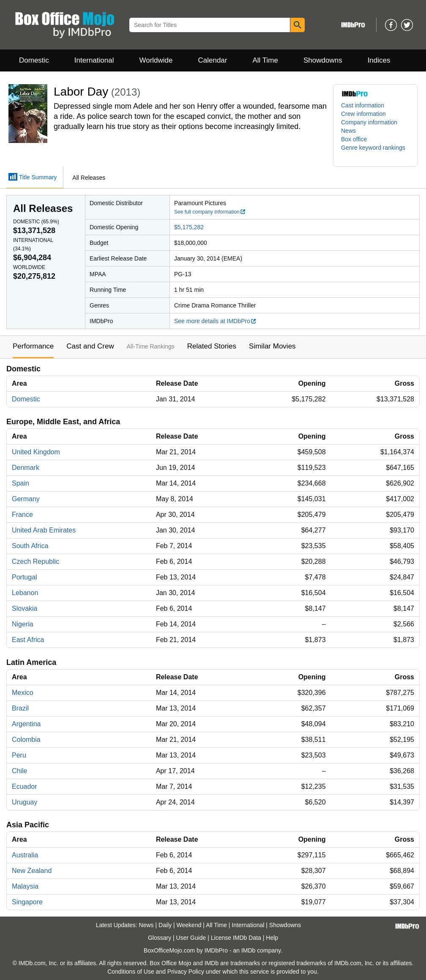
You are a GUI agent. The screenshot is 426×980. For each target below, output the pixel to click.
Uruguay (25, 802)
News (348, 131)
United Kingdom (36, 452)
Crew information (363, 114)
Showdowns (323, 60)
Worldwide (156, 60)
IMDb (248, 950)
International (94, 60)
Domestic (34, 60)
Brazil (20, 708)
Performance (33, 346)
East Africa (28, 640)
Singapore (27, 902)
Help (272, 938)
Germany (26, 499)
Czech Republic (35, 561)
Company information (369, 122)
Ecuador (25, 786)
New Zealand (32, 871)
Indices (379, 60)
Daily (165, 925)
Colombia (26, 740)
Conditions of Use (131, 972)
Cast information (363, 105)
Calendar (213, 60)
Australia (25, 855)
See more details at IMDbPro (215, 321)
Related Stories (212, 346)
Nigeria (23, 624)
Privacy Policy (186, 972)
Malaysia (25, 886)
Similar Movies (272, 346)
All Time (265, 60)
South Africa (30, 546)
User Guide (191, 938)
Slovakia (25, 608)
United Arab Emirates (44, 530)
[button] (375, 152)
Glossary (160, 938)
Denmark (26, 468)
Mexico (23, 693)
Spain (20, 483)
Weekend (189, 925)
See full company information (210, 212)
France (22, 515)
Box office (354, 139)
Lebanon (25, 593)
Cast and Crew (90, 346)
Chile (19, 771)
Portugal (25, 577)
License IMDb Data (236, 938)
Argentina (26, 724)
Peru (19, 755)
